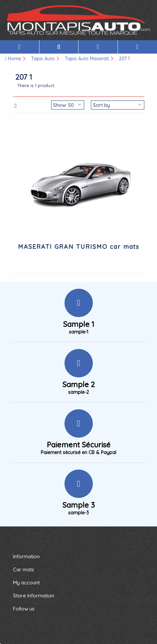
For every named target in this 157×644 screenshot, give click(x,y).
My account (26, 583)
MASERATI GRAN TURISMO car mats (79, 247)
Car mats (24, 569)
